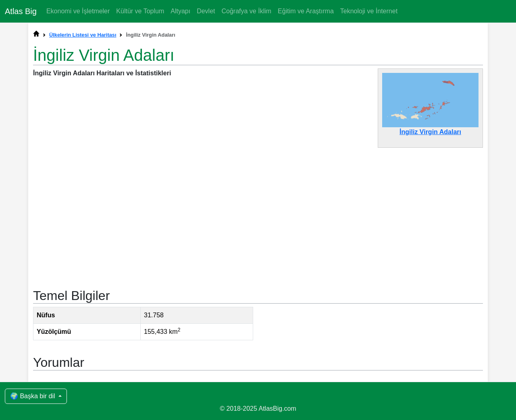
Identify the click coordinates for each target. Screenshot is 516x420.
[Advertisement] (258, 214)
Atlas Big (21, 11)
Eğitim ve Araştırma (306, 11)
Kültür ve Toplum (140, 11)
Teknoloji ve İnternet (369, 11)
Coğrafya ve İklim (246, 11)
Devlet (206, 11)
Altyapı (180, 11)
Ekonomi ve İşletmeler (78, 11)
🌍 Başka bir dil (33, 396)
